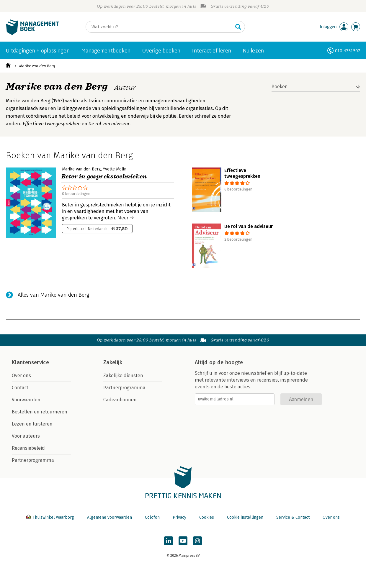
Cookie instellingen (245, 517)
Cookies (207, 517)
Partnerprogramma (33, 460)
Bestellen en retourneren (40, 412)
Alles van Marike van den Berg (54, 295)
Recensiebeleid (28, 448)
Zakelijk (113, 362)
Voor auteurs (26, 436)
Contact (20, 388)
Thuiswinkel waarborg (51, 517)
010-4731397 (348, 51)
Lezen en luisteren (32, 424)
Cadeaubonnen (120, 400)
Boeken (280, 87)
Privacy (179, 517)
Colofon (152, 517)
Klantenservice (30, 362)
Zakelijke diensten (123, 376)
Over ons (21, 376)
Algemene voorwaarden (110, 517)
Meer (123, 218)
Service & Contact (293, 517)
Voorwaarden (26, 400)
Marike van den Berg (37, 66)
